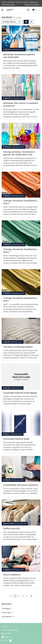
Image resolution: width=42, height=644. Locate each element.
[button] (28, 10)
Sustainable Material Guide (16, 439)
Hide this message (32, 4)
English (6, 637)
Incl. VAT (7, 633)
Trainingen (7, 608)
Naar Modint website (10, 630)
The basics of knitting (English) (18, 347)
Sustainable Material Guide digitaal (20, 393)
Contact (5, 626)
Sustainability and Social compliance (21, 485)
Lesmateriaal (8, 617)
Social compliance (12, 575)
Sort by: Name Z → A (12, 22)
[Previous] (11, 596)
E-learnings (8, 612)
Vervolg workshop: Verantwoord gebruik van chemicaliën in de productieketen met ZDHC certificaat (21, 155)
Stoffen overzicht (12, 528)
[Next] (31, 596)
